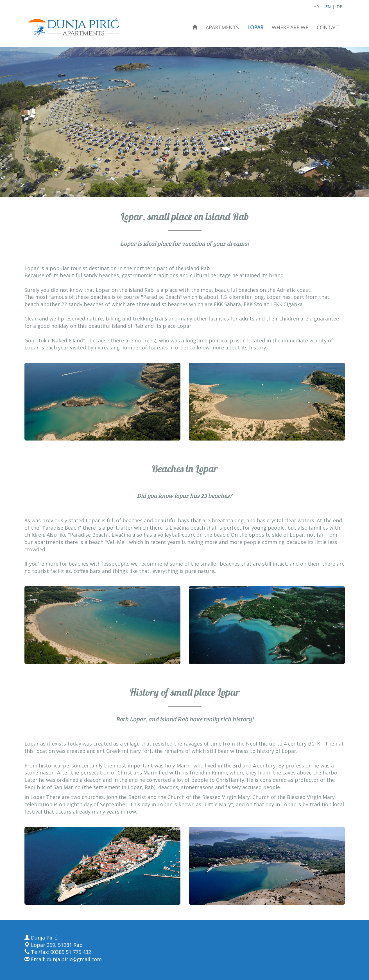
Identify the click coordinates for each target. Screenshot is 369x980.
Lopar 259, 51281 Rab (54, 945)
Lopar (255, 27)
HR (316, 7)
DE (339, 7)
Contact (329, 27)
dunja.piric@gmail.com (74, 959)
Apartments (222, 27)
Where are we (290, 27)
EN (328, 7)
